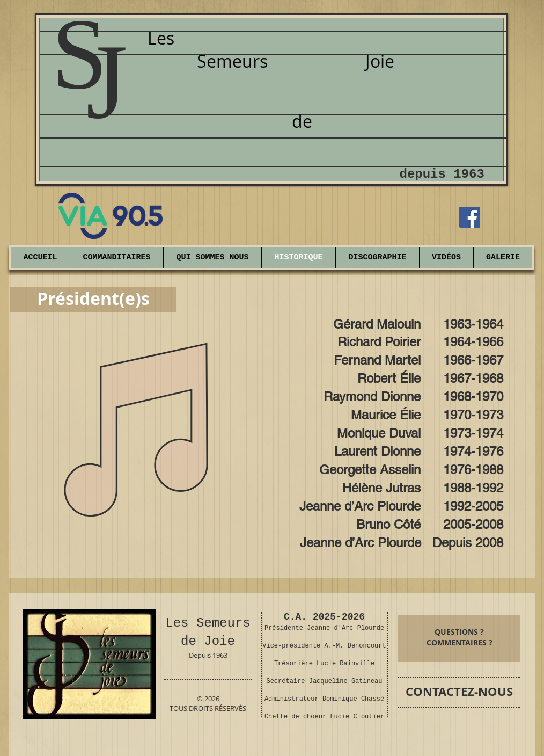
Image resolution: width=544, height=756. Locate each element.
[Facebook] (470, 217)
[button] (503, 257)
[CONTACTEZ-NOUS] (459, 692)
